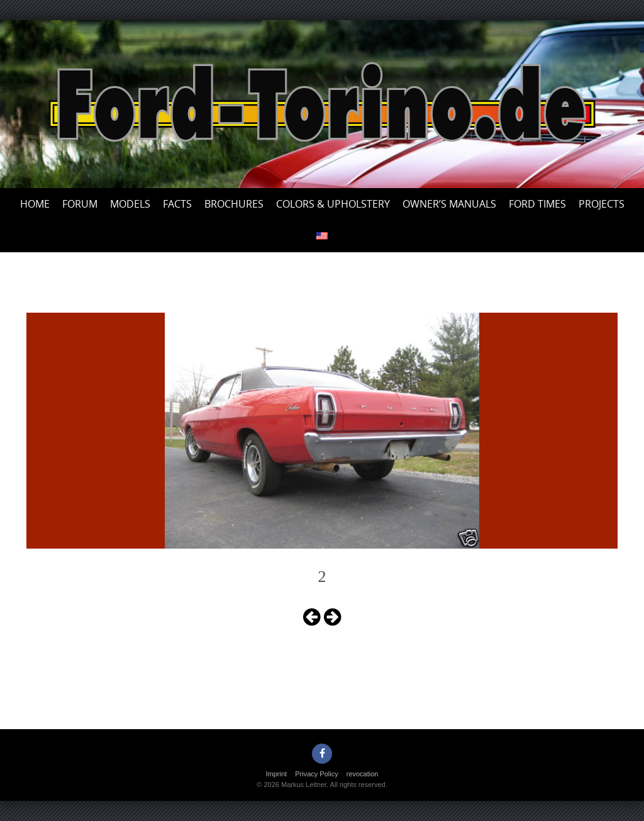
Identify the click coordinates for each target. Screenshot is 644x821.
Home (35, 204)
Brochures (234, 204)
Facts (177, 204)
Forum (80, 204)
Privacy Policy (316, 774)
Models (130, 204)
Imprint (277, 774)
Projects (602, 204)
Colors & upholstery (333, 204)
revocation (363, 774)
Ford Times (537, 204)
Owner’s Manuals (449, 204)
